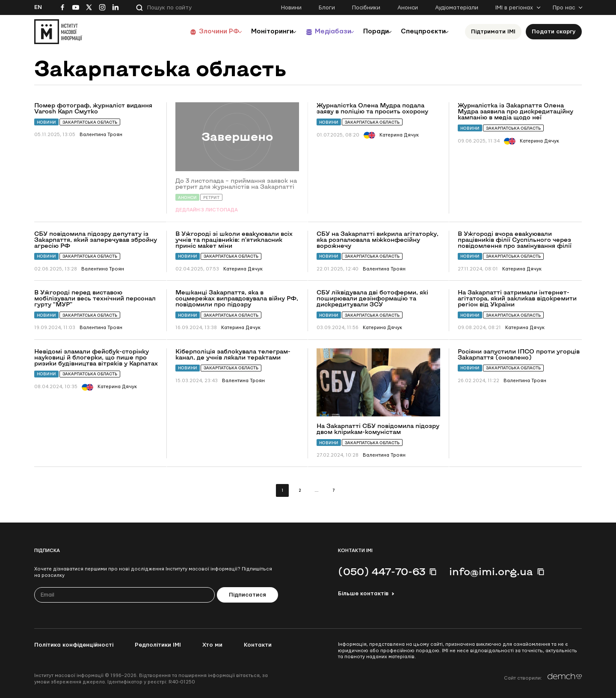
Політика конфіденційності (74, 645)
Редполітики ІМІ (158, 645)
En (38, 7)
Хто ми (212, 645)
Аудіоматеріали (457, 8)
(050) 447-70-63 (382, 571)
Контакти (258, 645)
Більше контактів (363, 594)
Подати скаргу (554, 32)
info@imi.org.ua (491, 571)
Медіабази (321, 31)
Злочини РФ (199, 31)
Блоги (327, 8)
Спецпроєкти (421, 31)
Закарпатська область (90, 122)
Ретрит (211, 198)
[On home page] (58, 32)
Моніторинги (256, 31)
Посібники (366, 8)
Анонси (408, 8)
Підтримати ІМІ (493, 32)
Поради (369, 31)
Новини (291, 8)
